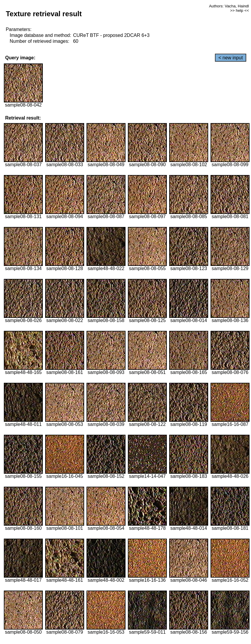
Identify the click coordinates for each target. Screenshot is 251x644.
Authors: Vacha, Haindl (229, 6)
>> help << (239, 10)
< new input (231, 58)
